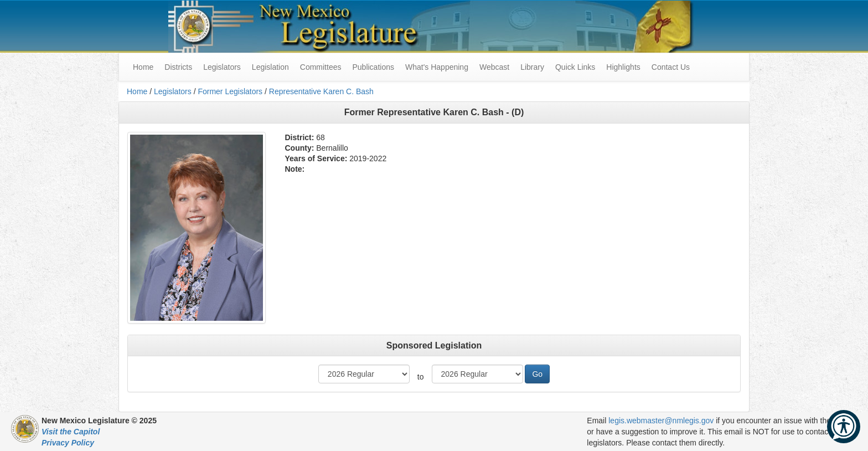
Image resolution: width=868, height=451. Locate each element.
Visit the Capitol (71, 432)
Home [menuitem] (143, 67)
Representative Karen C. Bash (321, 91)
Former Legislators (230, 91)
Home (137, 91)
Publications (373, 67)
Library (532, 67)
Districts (178, 67)
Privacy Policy (68, 443)
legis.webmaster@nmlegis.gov (661, 421)
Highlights (623, 67)
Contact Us (671, 67)
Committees (321, 67)
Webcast (494, 67)
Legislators (222, 67)
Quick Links (575, 67)
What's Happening (437, 67)
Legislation (270, 67)
